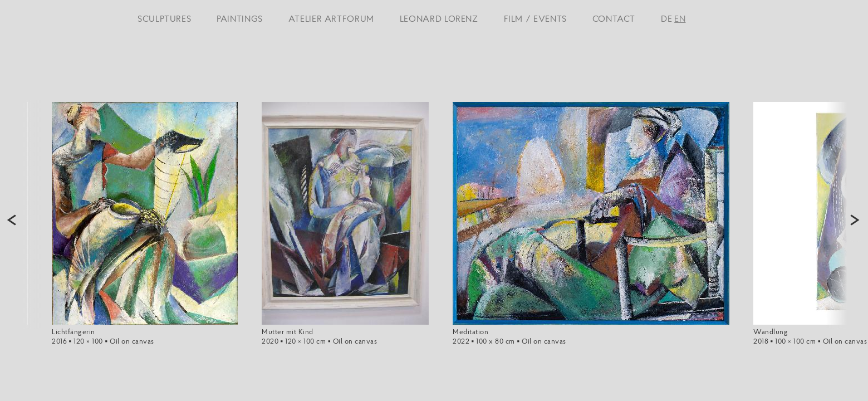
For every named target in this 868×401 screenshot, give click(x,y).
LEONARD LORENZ (439, 18)
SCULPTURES (164, 18)
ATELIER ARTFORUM (331, 18)
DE (666, 18)
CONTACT (614, 18)
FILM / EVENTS (535, 18)
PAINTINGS (240, 18)
